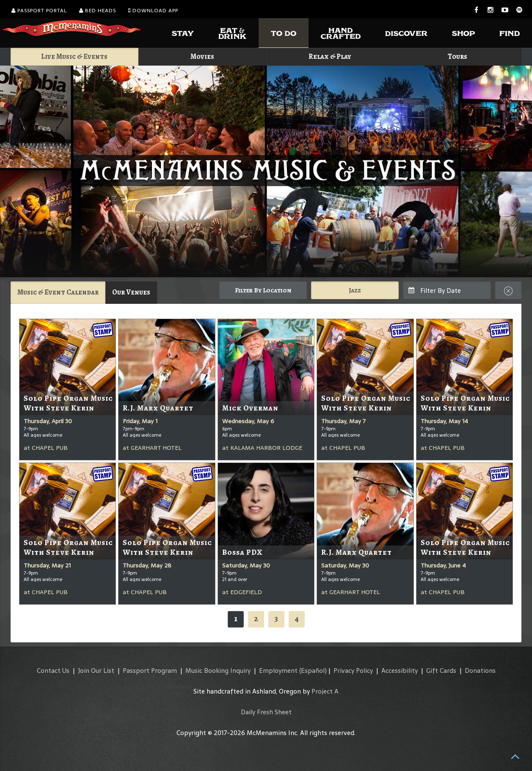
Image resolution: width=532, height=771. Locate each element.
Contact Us (53, 670)
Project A (325, 691)
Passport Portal (39, 11)
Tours (458, 56)
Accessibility (400, 670)
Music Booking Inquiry (218, 670)
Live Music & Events (74, 56)
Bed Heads (98, 11)
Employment (278, 670)
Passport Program (150, 670)
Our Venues (131, 292)
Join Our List (96, 670)
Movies (202, 56)
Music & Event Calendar (58, 292)
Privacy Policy (353, 670)
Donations (480, 670)
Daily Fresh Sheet (266, 712)
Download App (153, 11)
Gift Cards (441, 670)
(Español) (313, 670)
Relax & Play (330, 56)
